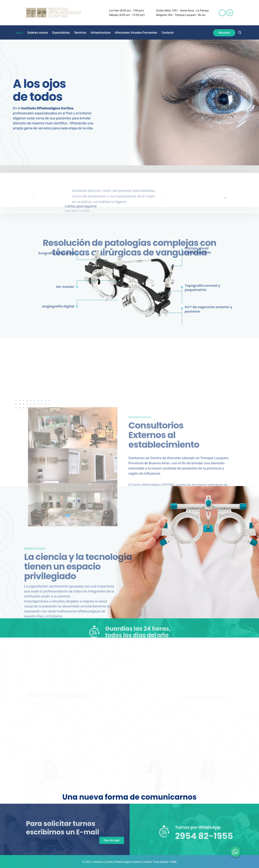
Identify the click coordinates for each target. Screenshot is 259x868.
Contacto (168, 33)
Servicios (80, 33)
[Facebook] (222, 13)
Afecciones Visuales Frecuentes (136, 33)
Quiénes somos (38, 33)
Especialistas (61, 33)
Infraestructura (101, 33)
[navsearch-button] (240, 33)
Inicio (19, 33)
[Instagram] (230, 13)
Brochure (224, 33)
